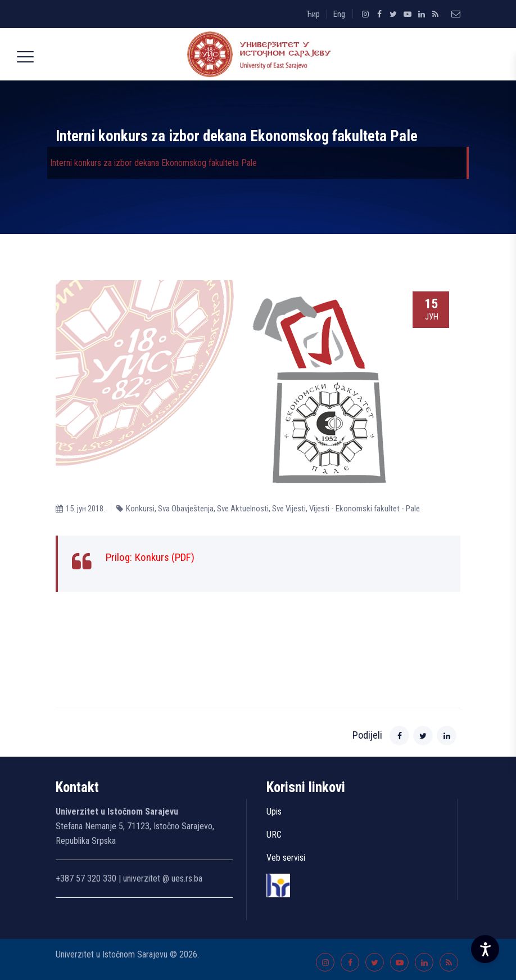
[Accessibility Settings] (485, 949)
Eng (339, 14)
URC (274, 835)
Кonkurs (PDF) (164, 557)
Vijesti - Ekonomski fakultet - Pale (365, 509)
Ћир (313, 14)
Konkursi (140, 509)
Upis (274, 812)
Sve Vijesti (289, 509)
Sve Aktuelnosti (243, 509)
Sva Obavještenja (186, 509)
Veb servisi (286, 858)
